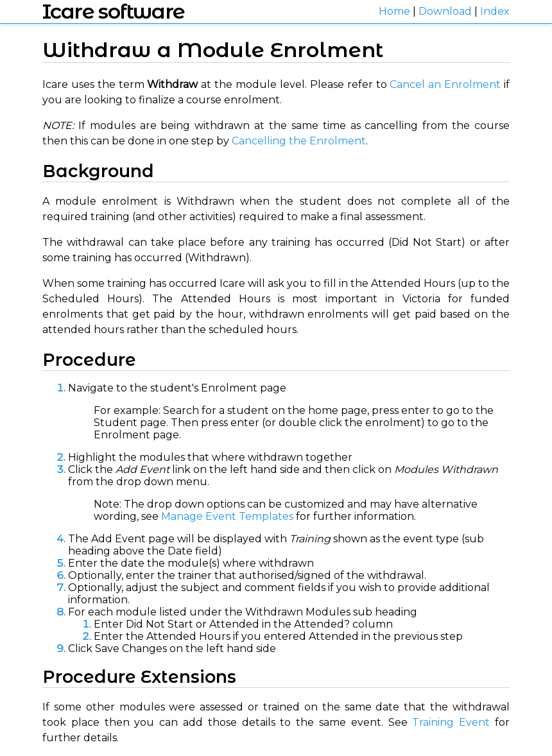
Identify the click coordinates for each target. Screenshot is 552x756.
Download (445, 11)
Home (394, 11)
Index (495, 11)
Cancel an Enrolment (445, 84)
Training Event (451, 722)
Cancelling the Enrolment (299, 141)
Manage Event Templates (227, 516)
